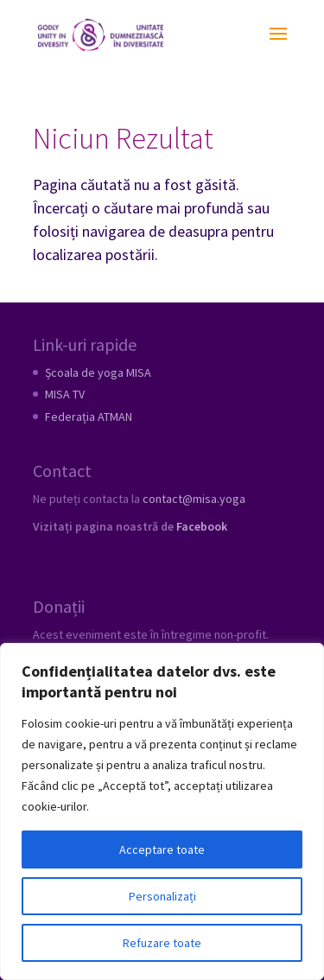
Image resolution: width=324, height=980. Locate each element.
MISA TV (65, 394)
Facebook (202, 526)
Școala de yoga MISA (98, 372)
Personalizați (162, 896)
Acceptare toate (162, 850)
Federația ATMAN (89, 417)
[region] (162, 811)
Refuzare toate (162, 943)
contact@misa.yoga (194, 499)
